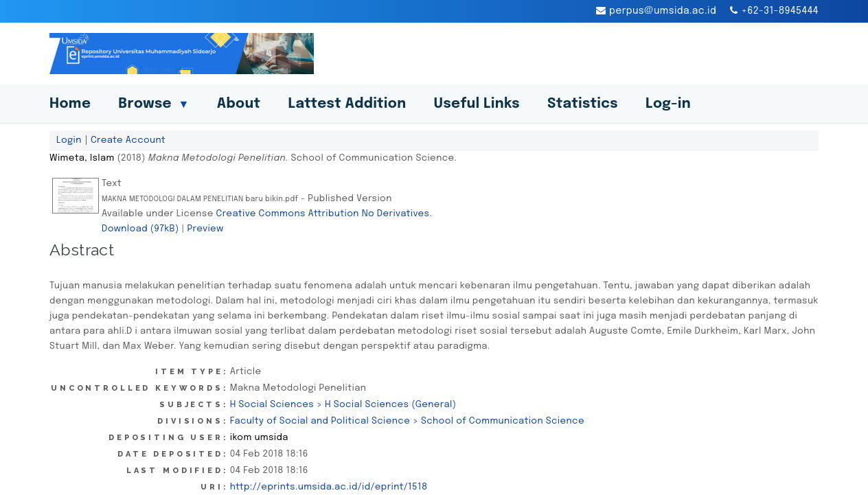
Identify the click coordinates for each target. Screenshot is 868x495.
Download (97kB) (140, 229)
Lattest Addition (347, 104)
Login (69, 140)
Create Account (128, 140)
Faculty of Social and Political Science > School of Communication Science (407, 421)
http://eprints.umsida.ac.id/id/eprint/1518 (329, 487)
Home (70, 104)
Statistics (583, 104)
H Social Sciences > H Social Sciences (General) (343, 404)
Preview (205, 229)
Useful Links (477, 104)
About (239, 104)
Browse (153, 104)
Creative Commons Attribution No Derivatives (323, 214)
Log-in (668, 104)
